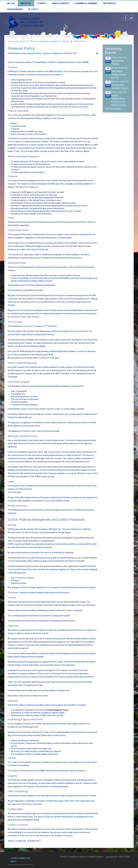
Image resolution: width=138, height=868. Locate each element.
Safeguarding (15, 9)
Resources (109, 3)
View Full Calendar (113, 109)
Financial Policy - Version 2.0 (40, 53)
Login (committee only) (20, 860)
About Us (26, 3)
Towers (41, 3)
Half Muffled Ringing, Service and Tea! (119, 74)
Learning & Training (86, 3)
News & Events (60, 3)
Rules (60, 71)
